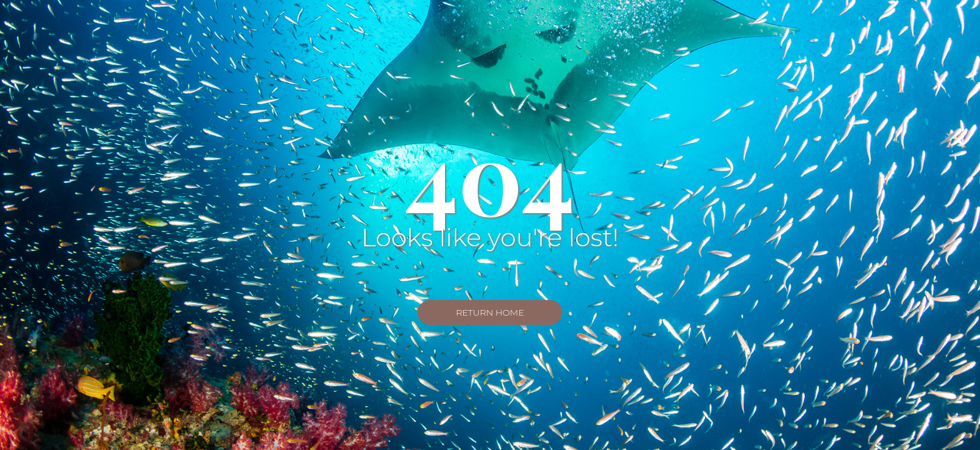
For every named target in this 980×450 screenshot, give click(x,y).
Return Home (490, 312)
